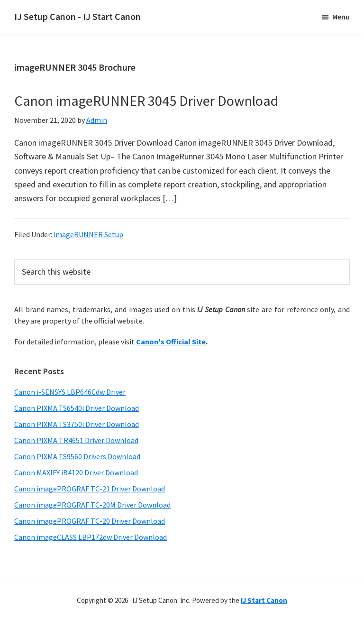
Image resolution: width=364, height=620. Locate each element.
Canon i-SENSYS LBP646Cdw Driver (70, 392)
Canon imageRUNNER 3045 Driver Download (146, 101)
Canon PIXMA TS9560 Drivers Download (77, 456)
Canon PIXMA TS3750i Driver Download (77, 424)
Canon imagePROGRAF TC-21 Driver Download (90, 489)
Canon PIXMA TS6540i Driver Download (77, 408)
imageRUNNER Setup (88, 234)
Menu (341, 17)
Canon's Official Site (171, 342)
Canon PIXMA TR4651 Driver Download (76, 440)
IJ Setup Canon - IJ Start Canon (77, 16)
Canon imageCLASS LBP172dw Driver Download (91, 537)
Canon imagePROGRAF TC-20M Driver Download (92, 505)
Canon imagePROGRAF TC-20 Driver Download (90, 521)
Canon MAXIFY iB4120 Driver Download (76, 472)
